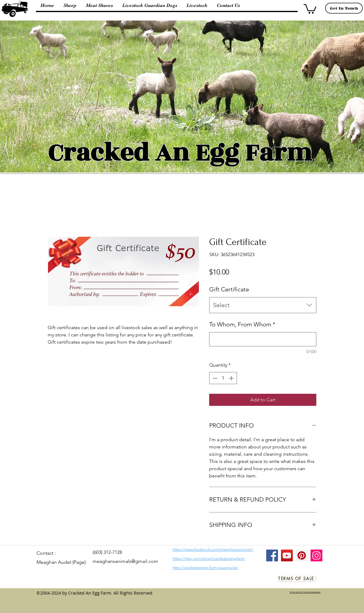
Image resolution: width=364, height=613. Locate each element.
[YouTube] (287, 555)
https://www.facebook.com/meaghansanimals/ (213, 549)
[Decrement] (214, 378)
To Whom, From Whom (242, 324)
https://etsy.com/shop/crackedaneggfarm (209, 558)
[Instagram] (316, 555)
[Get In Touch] (344, 8)
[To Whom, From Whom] (263, 339)
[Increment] (232, 378)
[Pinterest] (302, 555)
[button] (310, 8)
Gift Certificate (229, 289)
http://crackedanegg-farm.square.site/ (205, 568)
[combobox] (263, 305)
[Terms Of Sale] (296, 578)
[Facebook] (272, 555)
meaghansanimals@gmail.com (125, 561)
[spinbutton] (223, 378)
